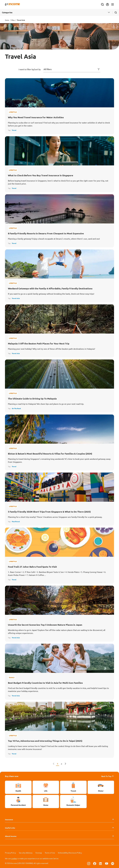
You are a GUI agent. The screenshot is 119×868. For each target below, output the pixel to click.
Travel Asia (16, 298)
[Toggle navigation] (113, 5)
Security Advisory (26, 853)
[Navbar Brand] (12, 4)
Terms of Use (50, 853)
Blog (13, 20)
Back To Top (108, 776)
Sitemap (39, 853)
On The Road (16, 408)
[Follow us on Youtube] (107, 863)
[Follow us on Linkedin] (101, 863)
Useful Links (10, 828)
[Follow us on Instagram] (89, 863)
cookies (14, 858)
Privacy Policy (10, 853)
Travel (14, 130)
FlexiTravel (16, 521)
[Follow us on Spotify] (113, 863)
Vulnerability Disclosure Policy (70, 853)
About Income (11, 836)
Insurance (9, 819)
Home (7, 20)
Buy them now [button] (12, 776)
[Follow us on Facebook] (95, 863)
